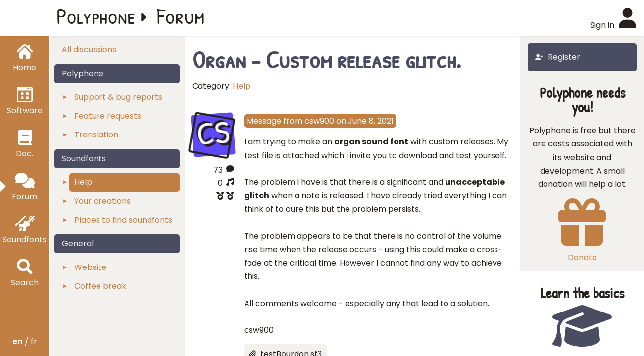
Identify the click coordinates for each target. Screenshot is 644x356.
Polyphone (96, 16)
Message (264, 121)
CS (213, 133)
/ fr (25, 341)
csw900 (319, 121)
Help (242, 86)
